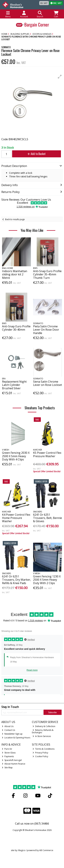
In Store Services (42, 736)
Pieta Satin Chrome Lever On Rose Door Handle (46, 330)
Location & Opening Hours (16, 738)
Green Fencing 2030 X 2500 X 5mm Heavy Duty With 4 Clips (16, 456)
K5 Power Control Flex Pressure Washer (47, 454)
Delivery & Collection (44, 726)
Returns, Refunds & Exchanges (43, 731)
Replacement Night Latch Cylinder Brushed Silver (14, 385)
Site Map (7, 768)
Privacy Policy (40, 753)
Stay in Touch (10, 707)
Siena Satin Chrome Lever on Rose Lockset (48, 383)
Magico (22, 850)
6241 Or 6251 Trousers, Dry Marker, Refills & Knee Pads (16, 580)
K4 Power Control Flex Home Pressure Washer (16, 518)
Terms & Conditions (44, 749)
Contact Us (8, 730)
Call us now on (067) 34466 (32, 824)
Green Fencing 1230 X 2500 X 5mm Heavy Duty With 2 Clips (47, 580)
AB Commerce (46, 850)
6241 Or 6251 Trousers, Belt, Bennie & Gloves (48, 518)
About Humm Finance (14, 764)
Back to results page (15, 219)
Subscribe (52, 712)
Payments (8, 756)
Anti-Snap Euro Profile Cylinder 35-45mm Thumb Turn (47, 274)
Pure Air (7, 749)
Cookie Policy (40, 756)
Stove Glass (9, 753)
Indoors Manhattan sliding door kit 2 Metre (15, 274)
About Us (8, 726)
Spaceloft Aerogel (12, 760)
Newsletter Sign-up (12, 734)
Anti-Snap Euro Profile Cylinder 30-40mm (16, 328)
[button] (60, 77)
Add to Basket (37, 154)
